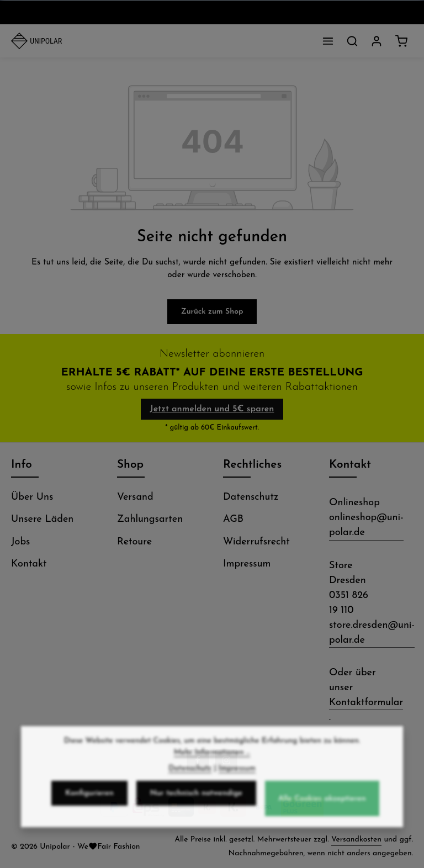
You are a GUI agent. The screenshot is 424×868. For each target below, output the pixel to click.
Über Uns (32, 497)
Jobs (20, 542)
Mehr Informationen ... (212, 760)
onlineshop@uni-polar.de (366, 525)
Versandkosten (356, 840)
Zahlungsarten (150, 519)
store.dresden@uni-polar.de (372, 633)
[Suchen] (352, 41)
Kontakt (29, 564)
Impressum (247, 564)
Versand (135, 497)
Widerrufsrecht (256, 542)
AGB (233, 519)
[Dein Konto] (377, 41)
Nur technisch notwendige (196, 801)
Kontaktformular (366, 703)
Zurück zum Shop (212, 312)
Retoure (134, 542)
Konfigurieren (89, 801)
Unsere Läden (42, 519)
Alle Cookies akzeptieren (322, 806)
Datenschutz (251, 497)
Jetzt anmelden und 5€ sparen (212, 409)
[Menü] (328, 41)
